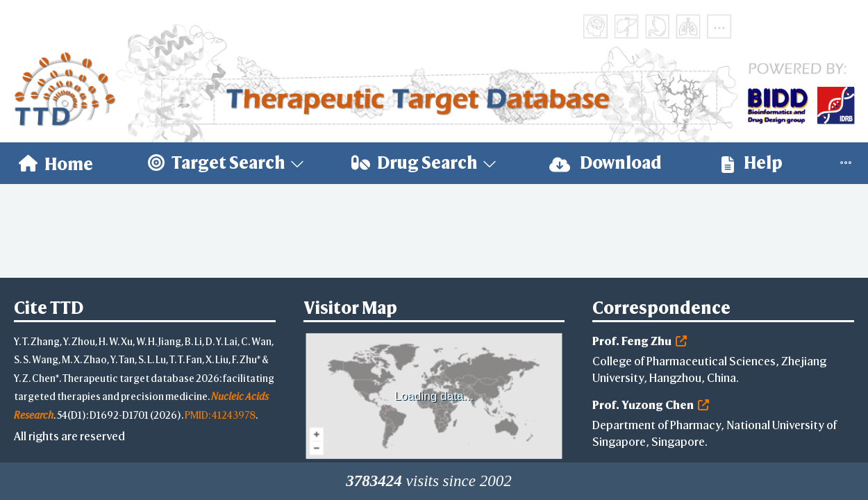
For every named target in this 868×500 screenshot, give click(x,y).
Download (606, 163)
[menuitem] (56, 163)
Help (752, 163)
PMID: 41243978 (220, 415)
